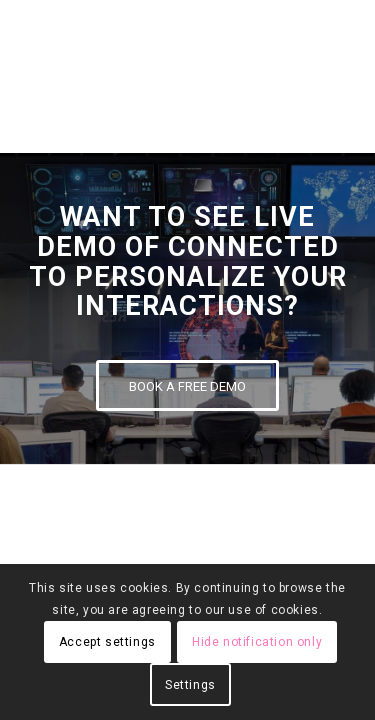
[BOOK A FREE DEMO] (187, 385)
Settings (190, 685)
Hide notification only (257, 642)
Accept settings (107, 642)
